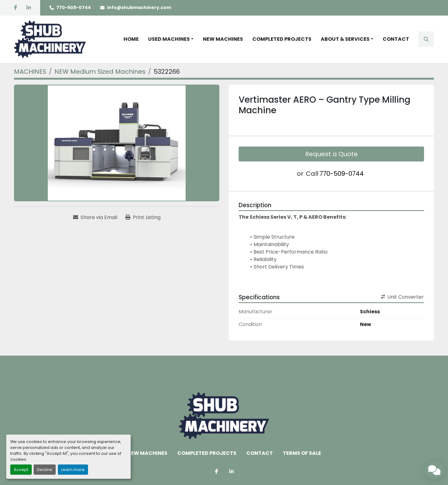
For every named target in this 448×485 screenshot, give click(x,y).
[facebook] (16, 8)
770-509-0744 (74, 7)
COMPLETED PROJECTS (282, 39)
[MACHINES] (30, 72)
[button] (171, 39)
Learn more (73, 470)
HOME (131, 39)
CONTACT (396, 39)
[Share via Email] (95, 217)
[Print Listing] (143, 217)
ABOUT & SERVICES (345, 39)
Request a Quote (331, 154)
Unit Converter (402, 297)
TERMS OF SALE (302, 453)
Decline (45, 470)
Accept (21, 470)
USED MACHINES (169, 39)
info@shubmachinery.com (139, 7)
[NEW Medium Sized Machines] (100, 72)
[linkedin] (29, 8)
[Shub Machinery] (224, 415)
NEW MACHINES (223, 39)
